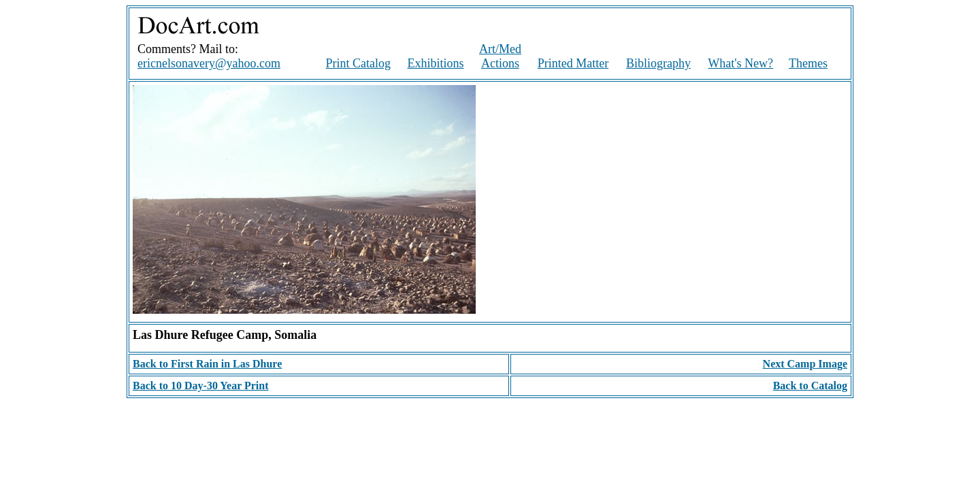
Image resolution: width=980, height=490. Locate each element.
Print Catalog (358, 63)
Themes (808, 63)
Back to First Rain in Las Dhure (207, 364)
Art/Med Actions (500, 56)
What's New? (740, 63)
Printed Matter (573, 63)
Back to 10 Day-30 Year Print (201, 386)
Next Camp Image (805, 364)
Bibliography (658, 63)
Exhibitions (436, 63)
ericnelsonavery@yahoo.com (209, 63)
